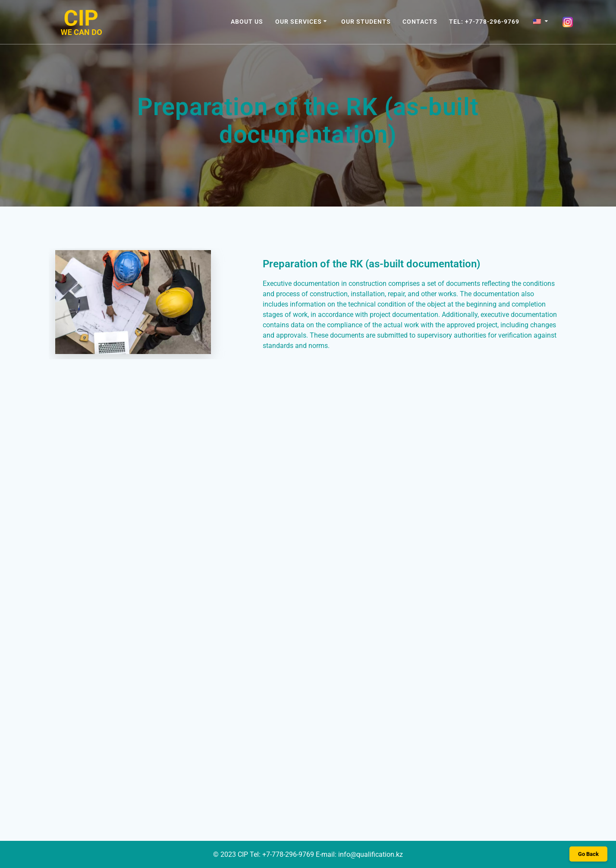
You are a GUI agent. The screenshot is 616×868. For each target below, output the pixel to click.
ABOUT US (247, 22)
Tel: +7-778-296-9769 (484, 22)
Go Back (588, 854)
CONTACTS (420, 22)
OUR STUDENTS (366, 22)
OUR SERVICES (299, 22)
